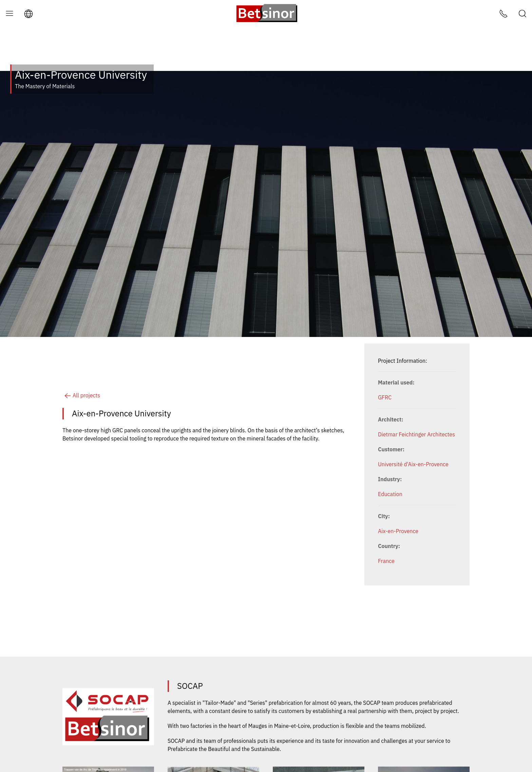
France (386, 534)
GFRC (385, 370)
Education (390, 467)
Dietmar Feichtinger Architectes (416, 407)
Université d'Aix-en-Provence (413, 437)
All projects (81, 368)
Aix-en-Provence (398, 504)
